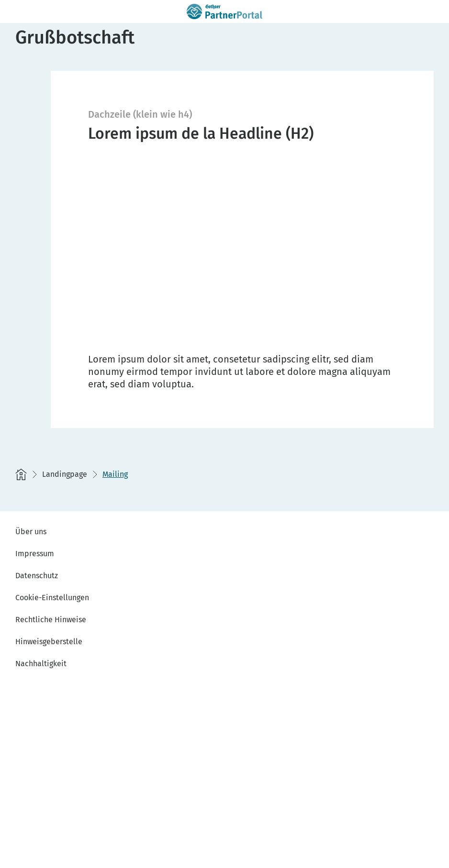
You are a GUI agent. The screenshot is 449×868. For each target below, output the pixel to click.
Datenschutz (37, 576)
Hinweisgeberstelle (49, 642)
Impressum (35, 554)
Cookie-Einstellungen (52, 598)
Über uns (31, 532)
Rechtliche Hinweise (51, 620)
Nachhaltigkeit (41, 664)
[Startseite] (21, 474)
